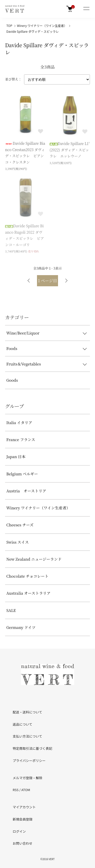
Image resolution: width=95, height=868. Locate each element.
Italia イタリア (19, 422)
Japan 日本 (16, 456)
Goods (12, 380)
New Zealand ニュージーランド (34, 559)
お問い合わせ (23, 843)
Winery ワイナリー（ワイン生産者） (42, 26)
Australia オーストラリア (28, 593)
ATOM (26, 790)
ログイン (19, 831)
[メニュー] (86, 9)
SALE (11, 610)
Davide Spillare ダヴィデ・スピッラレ (33, 31)
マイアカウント (24, 807)
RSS (16, 790)
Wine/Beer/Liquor (23, 333)
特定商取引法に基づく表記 (32, 748)
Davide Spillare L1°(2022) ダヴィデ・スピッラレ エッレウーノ (70, 150)
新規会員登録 (23, 819)
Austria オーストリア (26, 491)
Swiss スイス (17, 542)
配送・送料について (27, 712)
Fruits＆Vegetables (24, 364)
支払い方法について (27, 736)
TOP (9, 26)
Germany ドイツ (21, 627)
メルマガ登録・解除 (27, 778)
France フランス (21, 439)
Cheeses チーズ (20, 525)
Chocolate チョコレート (27, 576)
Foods (12, 348)
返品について (23, 724)
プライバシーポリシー (29, 761)
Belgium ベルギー (22, 474)
